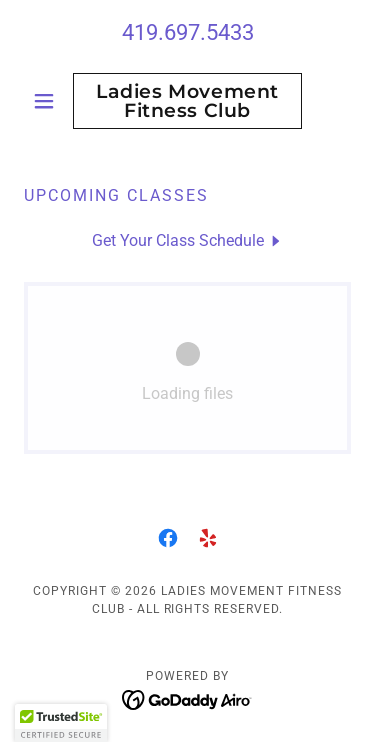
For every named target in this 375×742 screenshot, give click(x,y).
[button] (48, 101)
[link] (187, 101)
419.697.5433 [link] (188, 32)
